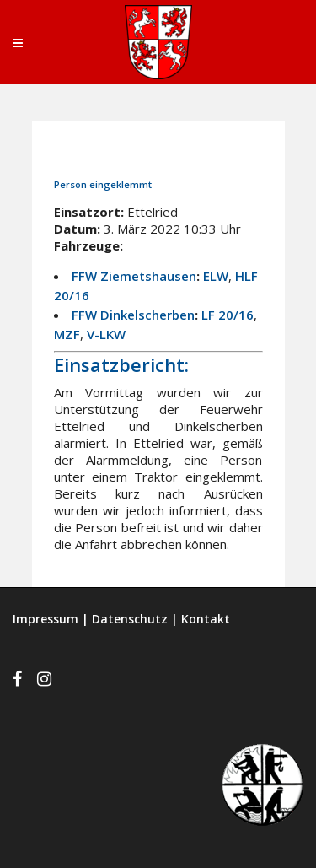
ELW (216, 276)
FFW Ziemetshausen (134, 276)
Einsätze (181, 153)
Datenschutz (130, 619)
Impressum (46, 619)
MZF (67, 334)
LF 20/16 (228, 315)
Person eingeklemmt (103, 184)
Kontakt (206, 619)
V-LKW (106, 334)
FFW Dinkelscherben (133, 315)
